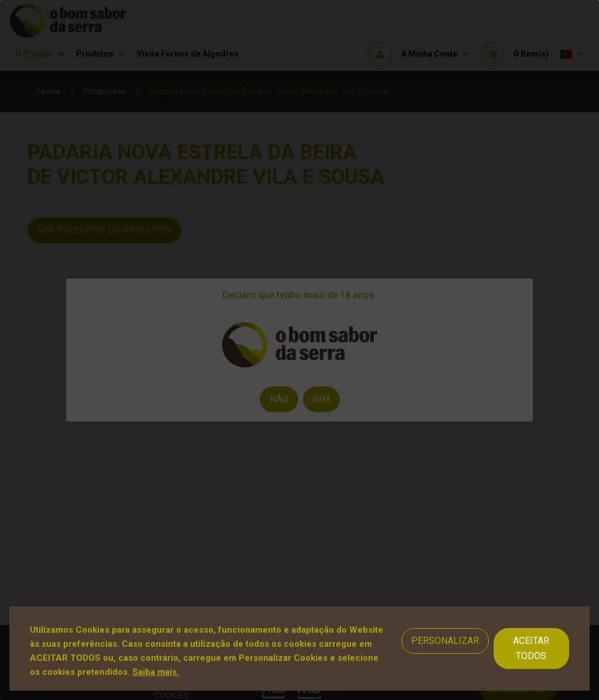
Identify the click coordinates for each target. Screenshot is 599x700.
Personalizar (445, 641)
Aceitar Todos (531, 648)
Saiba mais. (156, 672)
